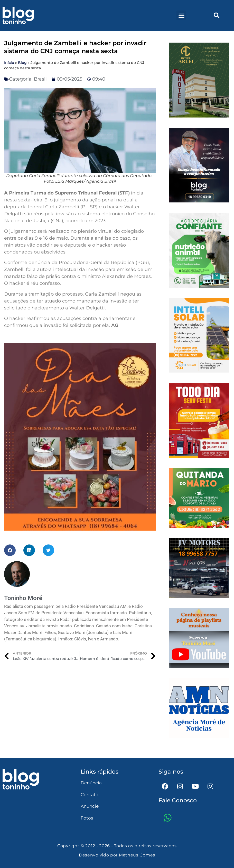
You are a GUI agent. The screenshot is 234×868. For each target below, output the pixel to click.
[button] (181, 15)
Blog (22, 63)
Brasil (40, 79)
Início (9, 63)
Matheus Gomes (137, 855)
